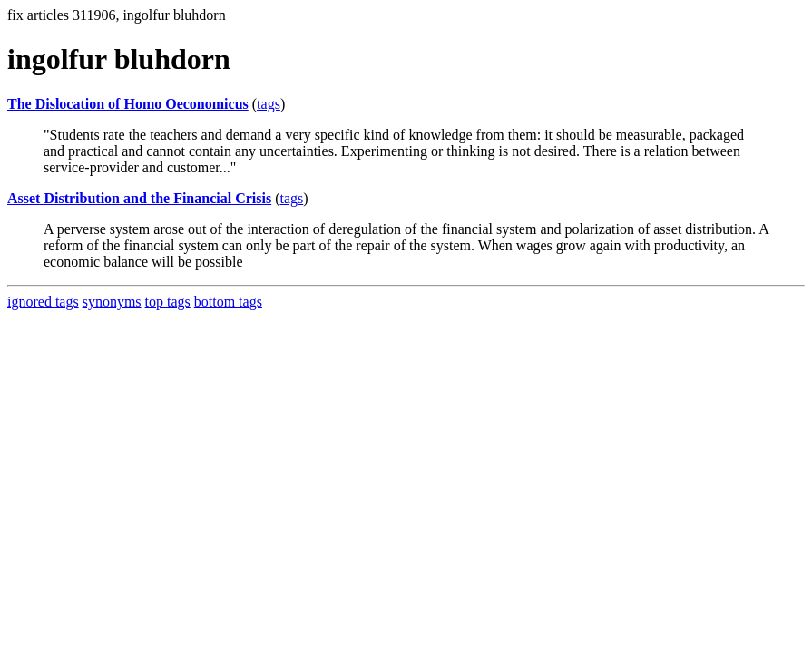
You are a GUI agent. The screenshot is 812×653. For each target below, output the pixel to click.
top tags (168, 302)
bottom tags (228, 302)
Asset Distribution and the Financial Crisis (139, 198)
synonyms (112, 302)
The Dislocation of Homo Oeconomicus (128, 104)
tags (269, 104)
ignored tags (43, 302)
